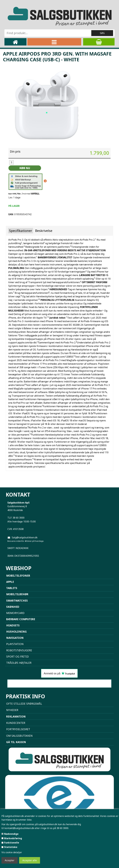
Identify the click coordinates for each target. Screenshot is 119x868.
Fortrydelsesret (18, 729)
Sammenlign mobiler (59, 684)
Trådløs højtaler (19, 663)
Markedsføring (13, 838)
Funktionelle (12, 843)
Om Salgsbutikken (19, 736)
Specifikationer (21, 231)
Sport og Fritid (17, 657)
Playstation (15, 644)
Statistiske (11, 847)
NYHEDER (12, 710)
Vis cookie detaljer (12, 852)
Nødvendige (11, 834)
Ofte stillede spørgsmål (24, 704)
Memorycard (15, 613)
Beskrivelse (44, 231)
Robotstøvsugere (19, 650)
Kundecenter (16, 723)
